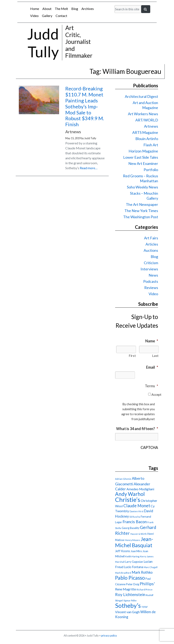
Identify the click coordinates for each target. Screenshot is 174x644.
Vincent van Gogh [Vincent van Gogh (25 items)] (127, 612)
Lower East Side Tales (141, 157)
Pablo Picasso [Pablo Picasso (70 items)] (130, 578)
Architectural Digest (141, 96)
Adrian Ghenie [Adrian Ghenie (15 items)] (123, 479)
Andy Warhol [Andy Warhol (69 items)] (130, 494)
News (153, 275)
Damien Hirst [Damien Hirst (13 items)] (136, 511)
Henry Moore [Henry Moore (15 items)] (132, 540)
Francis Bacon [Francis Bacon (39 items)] (135, 522)
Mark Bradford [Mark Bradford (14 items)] (123, 573)
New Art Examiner (143, 163)
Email (152, 367)
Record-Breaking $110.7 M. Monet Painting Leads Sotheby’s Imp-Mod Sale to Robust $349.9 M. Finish (85, 106)
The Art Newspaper (142, 204)
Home (35, 9)
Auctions (151, 250)
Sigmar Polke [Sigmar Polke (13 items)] (130, 600)
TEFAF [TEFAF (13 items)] (145, 607)
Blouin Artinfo (147, 139)
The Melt (61, 9)
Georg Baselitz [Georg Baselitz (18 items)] (130, 528)
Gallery (47, 16)
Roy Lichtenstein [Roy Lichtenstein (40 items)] (130, 594)
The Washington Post (141, 217)
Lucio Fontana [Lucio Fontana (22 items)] (134, 567)
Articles (152, 244)
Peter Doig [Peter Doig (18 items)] (133, 584)
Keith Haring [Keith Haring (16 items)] (132, 556)
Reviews (151, 288)
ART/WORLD (147, 120)
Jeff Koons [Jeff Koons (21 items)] (123, 551)
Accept (156, 394)
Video (34, 16)
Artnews (151, 126)
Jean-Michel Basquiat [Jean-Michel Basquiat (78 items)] (134, 542)
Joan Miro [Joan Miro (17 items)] (136, 551)
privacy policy (109, 636)
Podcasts (151, 281)
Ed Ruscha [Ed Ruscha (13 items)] (135, 517)
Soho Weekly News (142, 187)
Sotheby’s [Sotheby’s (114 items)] (128, 606)
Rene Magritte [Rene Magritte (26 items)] (126, 589)
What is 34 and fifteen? (137, 429)
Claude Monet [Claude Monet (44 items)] (137, 506)
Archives (88, 9)
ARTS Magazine (145, 132)
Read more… (89, 168)
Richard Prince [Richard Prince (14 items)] (145, 589)
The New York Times (141, 211)
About (47, 9)
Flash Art (151, 145)
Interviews (149, 269)
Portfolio (151, 170)
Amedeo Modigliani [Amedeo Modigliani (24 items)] (140, 489)
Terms (151, 386)
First (132, 356)
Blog (75, 9)
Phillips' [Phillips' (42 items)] (147, 584)
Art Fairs (151, 238)
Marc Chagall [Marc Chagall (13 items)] (151, 567)
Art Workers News (143, 114)
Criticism (151, 263)
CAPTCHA (149, 447)
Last (155, 356)
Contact (61, 16)
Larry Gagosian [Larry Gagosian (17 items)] (134, 562)
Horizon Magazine (143, 151)
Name (152, 341)
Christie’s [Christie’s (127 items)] (128, 499)
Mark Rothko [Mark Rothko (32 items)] (142, 572)
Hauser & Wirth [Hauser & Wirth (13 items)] (139, 534)
